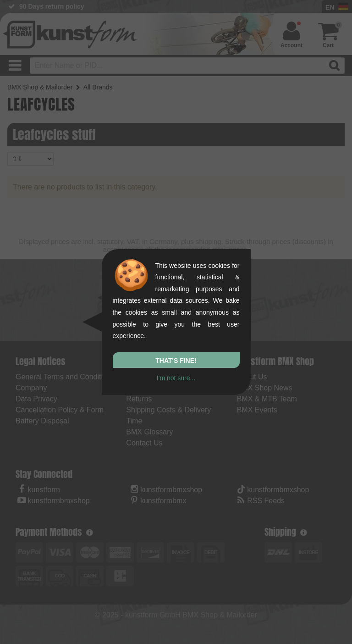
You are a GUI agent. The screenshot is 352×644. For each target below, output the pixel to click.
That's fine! (176, 361)
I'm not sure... (176, 378)
